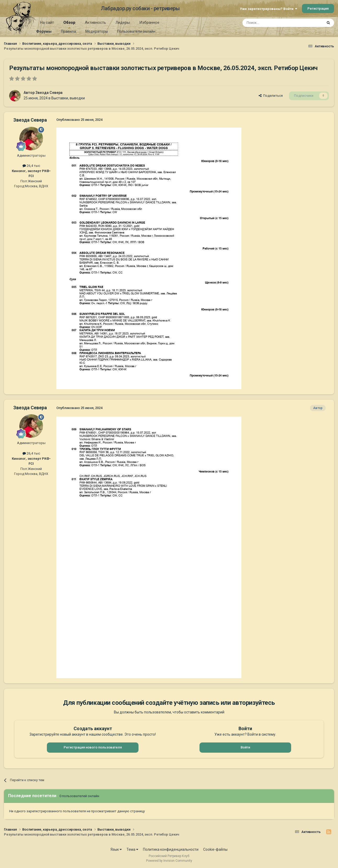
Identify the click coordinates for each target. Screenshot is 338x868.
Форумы (44, 31)
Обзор (69, 24)
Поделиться (271, 96)
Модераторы (97, 31)
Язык (116, 849)
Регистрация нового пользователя (93, 747)
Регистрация (318, 8)
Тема (132, 849)
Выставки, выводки (68, 98)
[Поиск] (271, 23)
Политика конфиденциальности (171, 849)
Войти (245, 747)
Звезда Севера (49, 93)
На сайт (47, 22)
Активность (95, 22)
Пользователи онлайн (136, 31)
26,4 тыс (31, 166)
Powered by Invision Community (169, 861)
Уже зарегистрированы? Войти (268, 9)
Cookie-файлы (215, 849)
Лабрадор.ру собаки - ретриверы (140, 8)
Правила (68, 31)
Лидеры (123, 22)
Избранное (149, 22)
